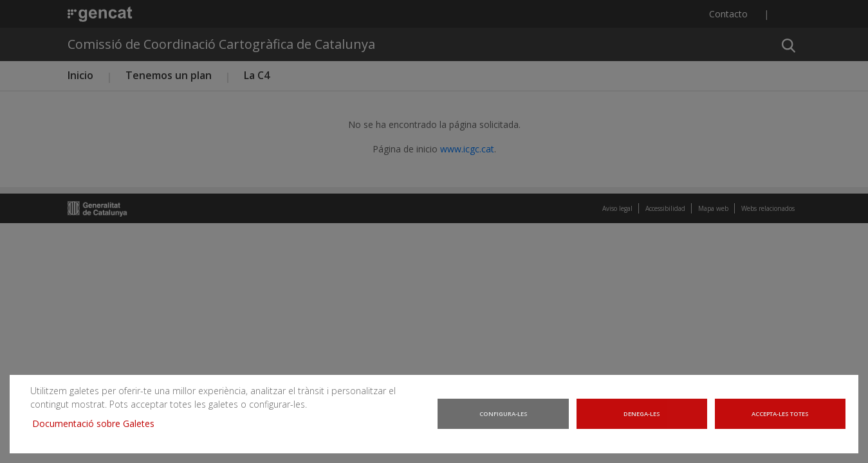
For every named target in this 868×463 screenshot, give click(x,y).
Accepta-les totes (781, 420)
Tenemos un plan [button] (169, 75)
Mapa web (713, 208)
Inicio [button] (80, 75)
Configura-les (503, 420)
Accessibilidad (665, 208)
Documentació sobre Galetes (92, 427)
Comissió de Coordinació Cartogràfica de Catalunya (221, 44)
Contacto (728, 14)
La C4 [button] (257, 75)
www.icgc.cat (467, 149)
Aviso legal (617, 208)
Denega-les (642, 420)
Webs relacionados (768, 208)
